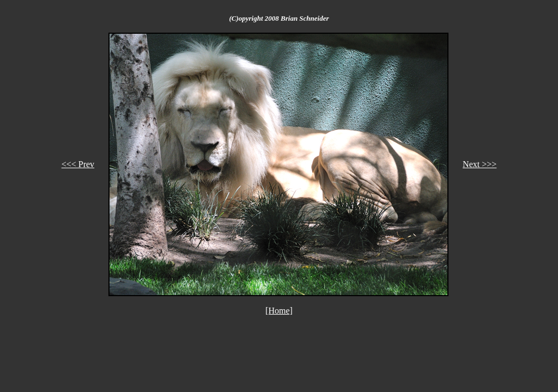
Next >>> (480, 164)
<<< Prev (78, 164)
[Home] (279, 311)
